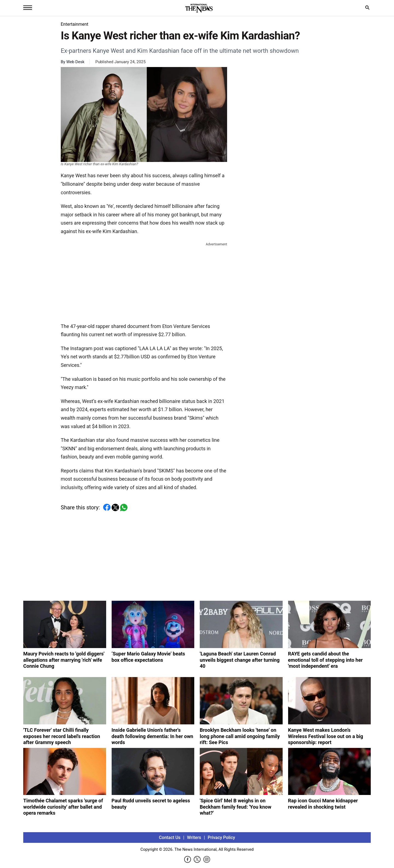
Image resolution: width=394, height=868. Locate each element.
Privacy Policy (221, 837)
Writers (194, 837)
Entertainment (75, 24)
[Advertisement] (144, 281)
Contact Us (170, 837)
